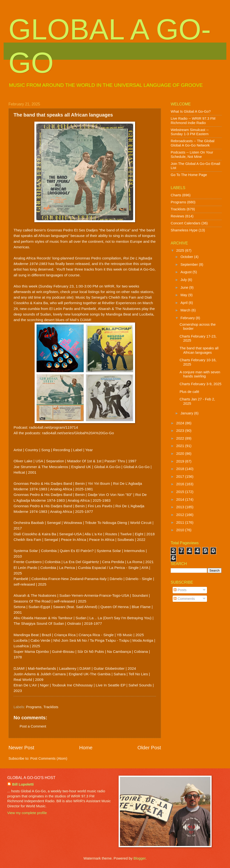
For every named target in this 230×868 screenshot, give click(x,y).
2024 (181, 423)
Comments (184, 599)
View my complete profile (27, 813)
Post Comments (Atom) (49, 758)
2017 (181, 477)
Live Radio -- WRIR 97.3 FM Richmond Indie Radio (193, 121)
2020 (181, 454)
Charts (176, 195)
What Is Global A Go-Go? (191, 111)
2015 (181, 492)
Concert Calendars (186, 223)
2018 (181, 469)
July (184, 280)
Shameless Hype (184, 230)
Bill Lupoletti (23, 784)
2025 (181, 250)
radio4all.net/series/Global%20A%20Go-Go (78, 433)
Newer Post (21, 747)
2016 (181, 484)
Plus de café (189, 392)
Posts (180, 590)
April (184, 303)
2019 (181, 461)
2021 (181, 446)
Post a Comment (33, 726)
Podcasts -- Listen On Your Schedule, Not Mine (192, 154)
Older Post (149, 747)
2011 (181, 522)
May (184, 295)
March (186, 310)
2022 (181, 438)
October (187, 257)
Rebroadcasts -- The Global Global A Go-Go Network (193, 143)
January (187, 413)
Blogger (139, 858)
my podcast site (59, 297)
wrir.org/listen (47, 292)
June (185, 287)
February (188, 318)
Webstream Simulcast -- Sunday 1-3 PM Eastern (190, 132)
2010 (181, 530)
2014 (181, 500)
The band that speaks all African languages (199, 350)
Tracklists (51, 707)
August (186, 272)
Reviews (177, 216)
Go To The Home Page (189, 175)
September (190, 265)
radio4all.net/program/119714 (54, 427)
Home (86, 747)
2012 (181, 515)
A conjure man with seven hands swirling (200, 374)
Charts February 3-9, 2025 (201, 384)
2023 (181, 431)
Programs (34, 707)
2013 (181, 507)
